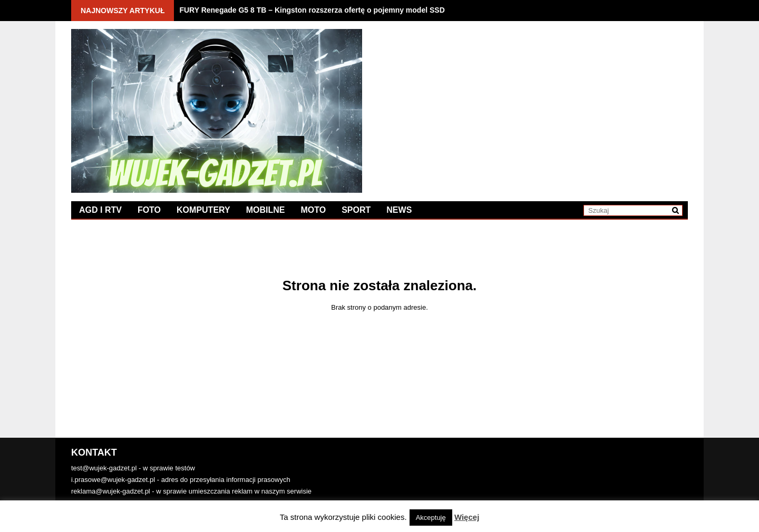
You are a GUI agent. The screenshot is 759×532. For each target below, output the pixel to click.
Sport (356, 210)
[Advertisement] (534, 103)
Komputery (203, 210)
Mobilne (266, 210)
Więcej (467, 517)
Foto (149, 210)
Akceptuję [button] (431, 518)
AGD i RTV (100, 210)
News (399, 210)
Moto (313, 210)
